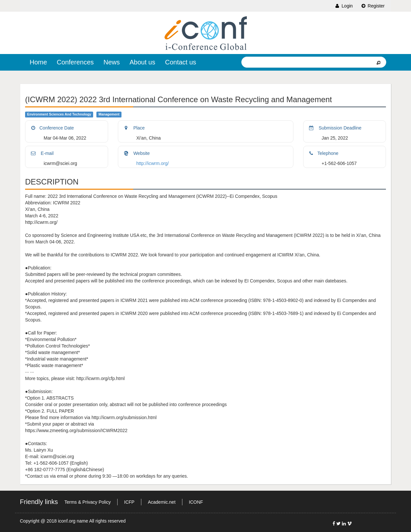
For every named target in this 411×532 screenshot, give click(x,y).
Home (38, 62)
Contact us (181, 62)
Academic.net (162, 502)
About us (142, 62)
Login (344, 6)
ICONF (196, 502)
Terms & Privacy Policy (88, 502)
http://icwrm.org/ (153, 163)
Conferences (75, 62)
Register (373, 6)
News (112, 62)
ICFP (129, 502)
